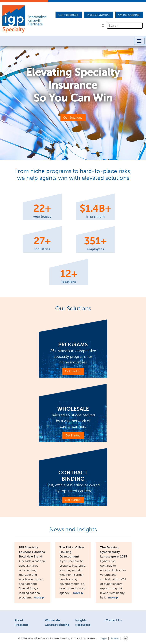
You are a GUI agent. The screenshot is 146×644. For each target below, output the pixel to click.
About (19, 620)
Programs (21, 625)
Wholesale (52, 620)
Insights (81, 620)
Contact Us (114, 620)
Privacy (114, 638)
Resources (83, 625)
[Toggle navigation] (139, 41)
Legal (104, 638)
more (39, 597)
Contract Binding (57, 625)
